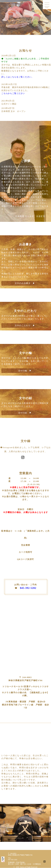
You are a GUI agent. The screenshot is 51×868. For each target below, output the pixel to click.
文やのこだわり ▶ (25, 325)
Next (47, 17)
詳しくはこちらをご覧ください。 (17, 77)
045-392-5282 (28, 588)
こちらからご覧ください (13, 93)
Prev (4, 17)
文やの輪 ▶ (25, 371)
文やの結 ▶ (25, 413)
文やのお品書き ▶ (25, 283)
